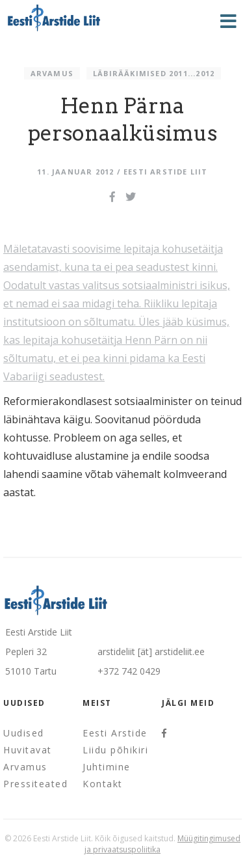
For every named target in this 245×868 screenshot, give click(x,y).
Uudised (24, 733)
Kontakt (103, 784)
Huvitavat (28, 750)
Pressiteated (35, 784)
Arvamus (52, 73)
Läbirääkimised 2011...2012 (154, 73)
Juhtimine (107, 767)
